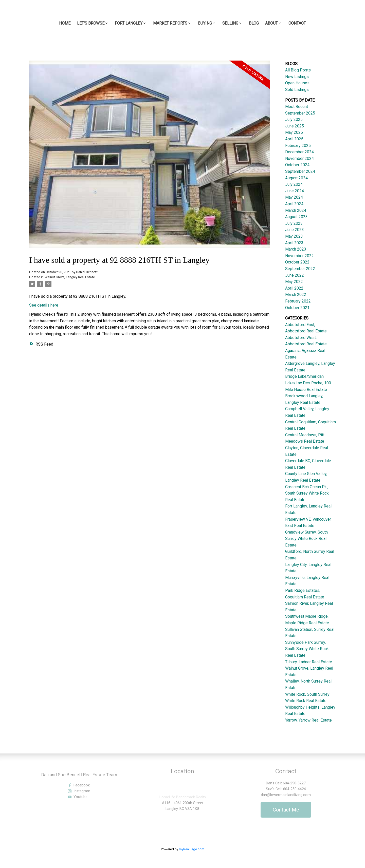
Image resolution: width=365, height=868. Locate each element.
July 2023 (294, 223)
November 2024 (299, 158)
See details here (44, 305)
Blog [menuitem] (254, 23)
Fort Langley (129, 23)
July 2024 (294, 184)
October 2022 (297, 262)
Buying (205, 23)
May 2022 (294, 282)
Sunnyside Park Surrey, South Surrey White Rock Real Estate (307, 649)
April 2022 (294, 288)
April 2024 (294, 204)
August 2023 (296, 217)
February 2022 (298, 301)
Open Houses (297, 83)
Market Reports (170, 23)
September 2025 (300, 113)
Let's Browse (91, 23)
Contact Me (286, 810)
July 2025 (294, 119)
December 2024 (299, 152)
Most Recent (297, 107)
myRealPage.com (192, 849)
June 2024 (295, 191)
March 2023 (296, 249)
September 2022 (300, 269)
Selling (230, 23)
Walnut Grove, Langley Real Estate (70, 277)
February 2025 (298, 146)
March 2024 (296, 210)
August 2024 (296, 178)
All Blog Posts (298, 70)
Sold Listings (297, 90)
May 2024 (294, 197)
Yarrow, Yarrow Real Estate (308, 720)
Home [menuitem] (65, 23)
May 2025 (294, 132)
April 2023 (294, 243)
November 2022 (299, 256)
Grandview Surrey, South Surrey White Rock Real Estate (306, 539)
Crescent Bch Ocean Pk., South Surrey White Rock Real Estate (307, 493)
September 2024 (300, 171)
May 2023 (294, 236)
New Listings (297, 77)
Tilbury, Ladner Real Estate (309, 662)
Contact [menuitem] (297, 23)
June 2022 (295, 275)
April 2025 (294, 139)
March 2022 (296, 295)
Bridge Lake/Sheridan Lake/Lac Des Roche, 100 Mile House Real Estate (308, 383)
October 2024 (297, 165)
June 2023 (295, 230)
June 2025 (295, 126)
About (271, 23)
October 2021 (297, 308)
